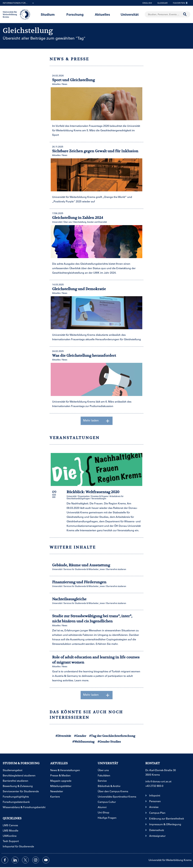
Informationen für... (19, 3)
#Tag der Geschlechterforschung (112, 736)
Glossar (161, 3)
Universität (130, 14)
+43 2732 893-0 (154, 786)
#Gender (80, 736)
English (147, 3)
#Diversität (63, 736)
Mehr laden (96, 421)
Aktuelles (102, 14)
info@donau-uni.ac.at (158, 781)
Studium (48, 14)
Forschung (75, 14)
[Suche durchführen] (185, 14)
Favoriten (179, 3)
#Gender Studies (109, 742)
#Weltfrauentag (83, 742)
